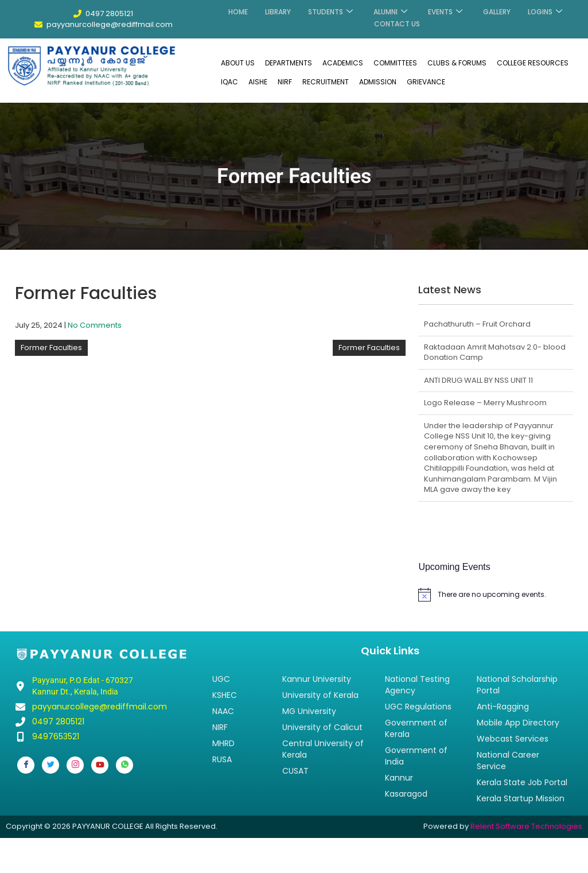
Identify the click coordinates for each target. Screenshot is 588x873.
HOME (238, 11)
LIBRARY (278, 11)
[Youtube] (100, 765)
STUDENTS (330, 11)
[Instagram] (75, 765)
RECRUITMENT (326, 81)
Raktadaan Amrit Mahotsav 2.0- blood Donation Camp (495, 352)
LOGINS (545, 11)
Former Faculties (51, 347)
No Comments (95, 325)
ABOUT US (238, 62)
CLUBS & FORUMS (457, 62)
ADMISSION (378, 81)
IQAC (229, 81)
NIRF (285, 81)
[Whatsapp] (124, 765)
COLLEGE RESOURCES (533, 62)
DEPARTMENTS (289, 62)
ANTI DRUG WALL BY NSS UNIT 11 (478, 380)
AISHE (258, 81)
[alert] (496, 594)
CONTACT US (397, 20)
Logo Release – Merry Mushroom (485, 402)
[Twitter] (50, 765)
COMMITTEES (395, 62)
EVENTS (445, 11)
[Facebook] (26, 765)
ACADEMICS (343, 62)
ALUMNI (390, 11)
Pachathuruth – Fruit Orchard (477, 323)
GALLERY (497, 11)
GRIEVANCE (426, 81)
